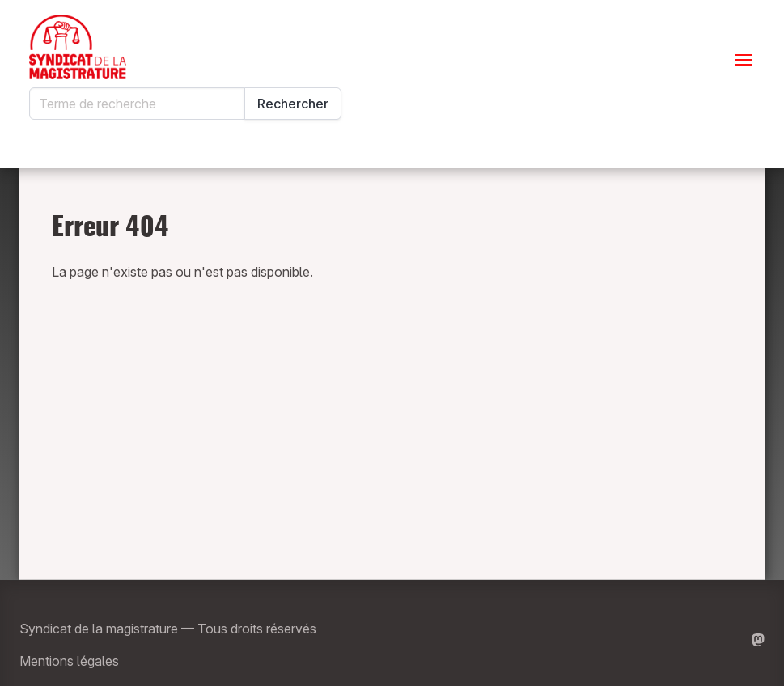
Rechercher (293, 104)
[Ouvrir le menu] (744, 60)
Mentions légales (69, 661)
